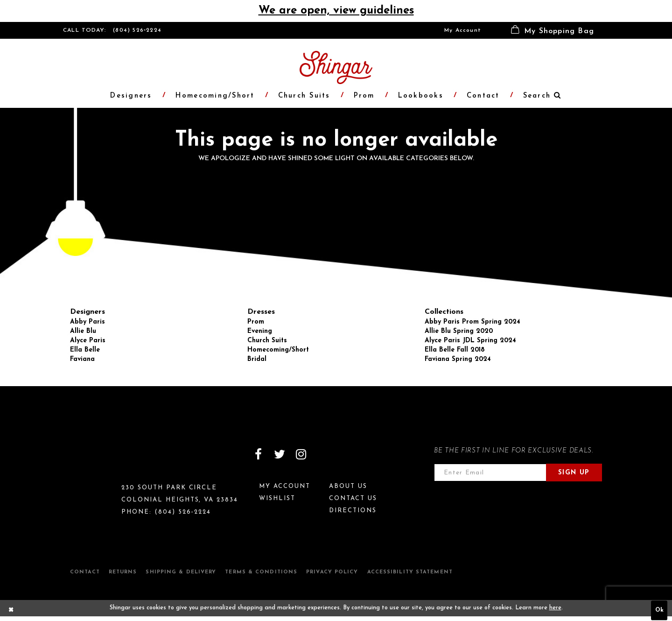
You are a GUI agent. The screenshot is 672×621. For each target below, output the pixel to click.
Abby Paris (87, 322)
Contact (85, 572)
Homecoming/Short (278, 350)
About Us (348, 486)
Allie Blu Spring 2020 (459, 331)
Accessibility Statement (410, 572)
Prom (256, 322)
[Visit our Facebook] (258, 454)
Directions (353, 511)
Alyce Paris (88, 341)
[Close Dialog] (11, 610)
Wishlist (277, 498)
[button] (553, 30)
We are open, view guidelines (336, 11)
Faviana (82, 359)
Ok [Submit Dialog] (659, 610)
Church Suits (267, 341)
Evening (260, 331)
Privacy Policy (332, 572)
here (555, 608)
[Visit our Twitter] (280, 454)
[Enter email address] (490, 473)
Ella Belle (85, 350)
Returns (123, 572)
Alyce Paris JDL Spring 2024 (470, 341)
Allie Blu (83, 331)
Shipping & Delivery (181, 572)
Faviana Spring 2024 (458, 359)
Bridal (257, 359)
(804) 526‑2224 (137, 30)
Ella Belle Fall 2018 (455, 350)
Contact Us (353, 498)
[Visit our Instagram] (301, 454)
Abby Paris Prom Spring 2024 (472, 322)
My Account (463, 30)
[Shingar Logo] (103, 460)
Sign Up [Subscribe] (574, 473)
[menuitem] (463, 30)
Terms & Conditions (261, 572)
